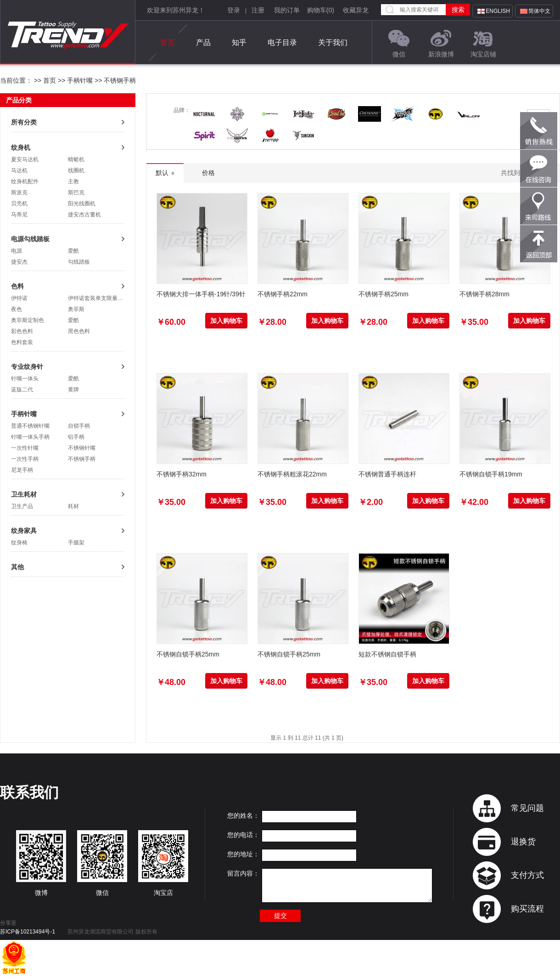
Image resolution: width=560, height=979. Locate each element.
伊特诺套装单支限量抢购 (98, 298)
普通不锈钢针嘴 (30, 426)
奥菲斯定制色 (28, 320)
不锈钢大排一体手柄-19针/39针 (201, 294)
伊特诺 (19, 298)
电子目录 (282, 42)
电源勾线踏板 (30, 239)
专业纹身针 (27, 367)
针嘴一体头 (25, 379)
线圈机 (76, 170)
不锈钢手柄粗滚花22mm (292, 474)
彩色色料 (22, 331)
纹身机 (21, 147)
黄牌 (73, 390)
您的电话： (243, 835)
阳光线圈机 (82, 204)
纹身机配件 (25, 181)
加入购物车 (226, 321)
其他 (17, 567)
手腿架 (76, 543)
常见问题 (527, 808)
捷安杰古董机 (84, 215)
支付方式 (527, 875)
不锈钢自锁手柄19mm (491, 474)
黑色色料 (79, 331)
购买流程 (527, 909)
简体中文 (539, 11)
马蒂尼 (19, 215)
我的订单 (287, 10)
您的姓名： (243, 815)
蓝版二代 (22, 390)
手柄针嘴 (80, 80)
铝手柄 (76, 437)
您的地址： (243, 854)
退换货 (523, 842)
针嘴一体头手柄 (30, 437)
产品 (203, 42)
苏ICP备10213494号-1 (28, 932)
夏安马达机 (25, 159)
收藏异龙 (356, 10)
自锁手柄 (79, 426)
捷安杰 (19, 262)
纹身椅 (19, 543)
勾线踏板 (79, 262)
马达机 (19, 170)
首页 (168, 43)
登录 (234, 10)
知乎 (239, 42)
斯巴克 (76, 192)
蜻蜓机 (76, 159)
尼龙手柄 (22, 470)
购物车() (321, 10)
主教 (73, 181)
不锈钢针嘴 (82, 448)
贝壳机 (19, 204)
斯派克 (19, 192)
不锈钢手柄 (119, 80)
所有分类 (24, 122)
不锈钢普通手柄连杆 (387, 474)
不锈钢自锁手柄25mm (188, 654)
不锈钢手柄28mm (484, 294)
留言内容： (243, 873)
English (498, 11)
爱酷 (73, 251)
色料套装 (22, 342)
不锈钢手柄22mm (283, 294)
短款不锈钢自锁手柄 (387, 654)
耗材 (73, 506)
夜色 (17, 309)
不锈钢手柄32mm (182, 474)
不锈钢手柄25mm (384, 294)
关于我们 (333, 42)
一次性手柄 (25, 459)
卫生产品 (22, 506)
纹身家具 (24, 531)
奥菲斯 (76, 309)
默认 (165, 173)
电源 (17, 251)
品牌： (182, 110)
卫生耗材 (24, 494)
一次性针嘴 (25, 448)
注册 (258, 10)
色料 (17, 286)
